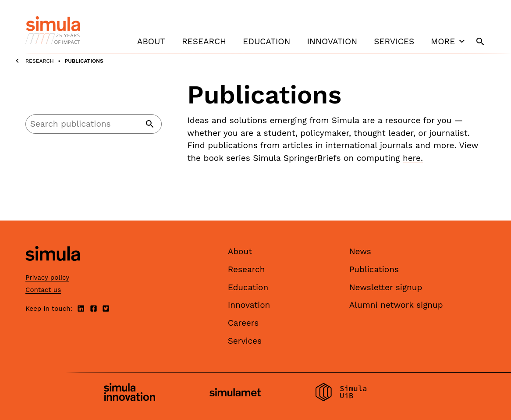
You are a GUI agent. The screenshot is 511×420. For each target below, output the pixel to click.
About (151, 41)
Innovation (332, 41)
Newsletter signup (386, 287)
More (449, 41)
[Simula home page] (53, 269)
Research (204, 41)
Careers (243, 323)
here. (413, 158)
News (360, 251)
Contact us (43, 290)
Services (394, 41)
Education (266, 41)
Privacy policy (47, 278)
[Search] (94, 124)
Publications (374, 269)
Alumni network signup (396, 305)
